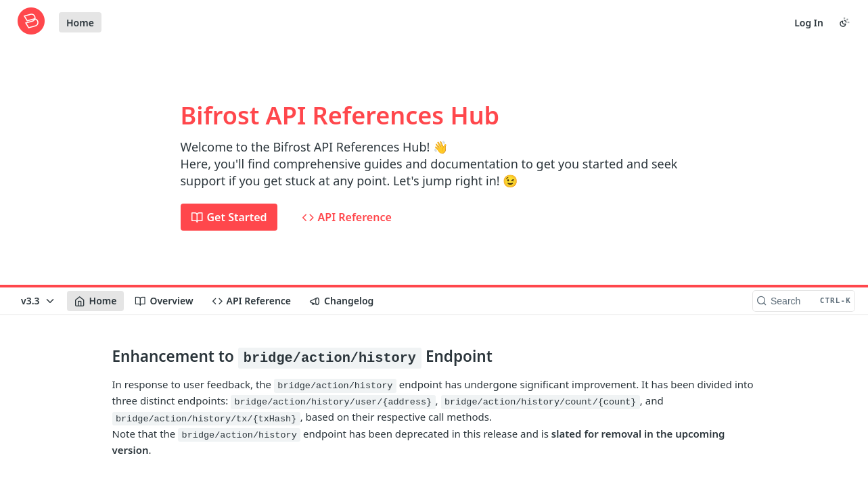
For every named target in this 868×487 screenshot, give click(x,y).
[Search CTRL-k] (804, 301)
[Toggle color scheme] (844, 22)
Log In (809, 23)
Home (80, 23)
